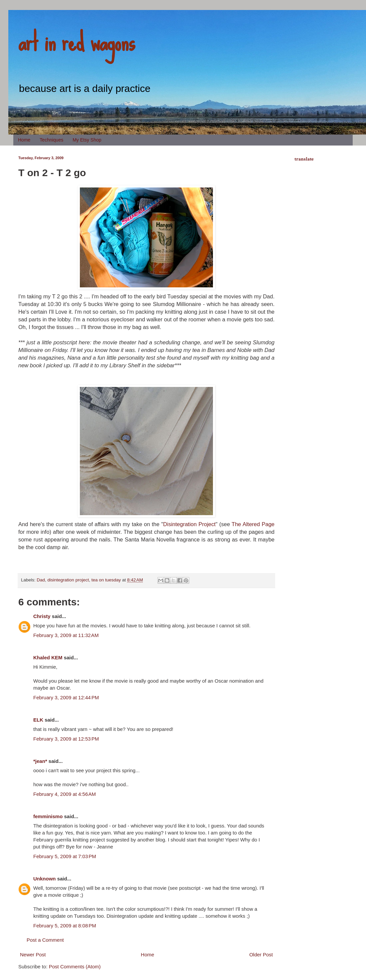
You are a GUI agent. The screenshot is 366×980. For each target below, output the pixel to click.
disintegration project (68, 580)
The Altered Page (253, 524)
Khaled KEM (48, 657)
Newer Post (33, 955)
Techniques (51, 140)
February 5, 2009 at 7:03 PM (65, 856)
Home (24, 140)
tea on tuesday (106, 580)
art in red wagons (77, 42)
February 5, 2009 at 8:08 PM (65, 926)
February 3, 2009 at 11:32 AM (66, 635)
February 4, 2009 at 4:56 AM (65, 794)
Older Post (261, 955)
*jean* (40, 761)
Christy (42, 616)
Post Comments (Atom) (75, 967)
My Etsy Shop (87, 140)
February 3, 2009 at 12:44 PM (66, 697)
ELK (38, 720)
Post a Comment (45, 940)
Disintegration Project (189, 524)
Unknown (45, 879)
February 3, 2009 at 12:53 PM (66, 739)
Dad (41, 580)
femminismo (48, 816)
